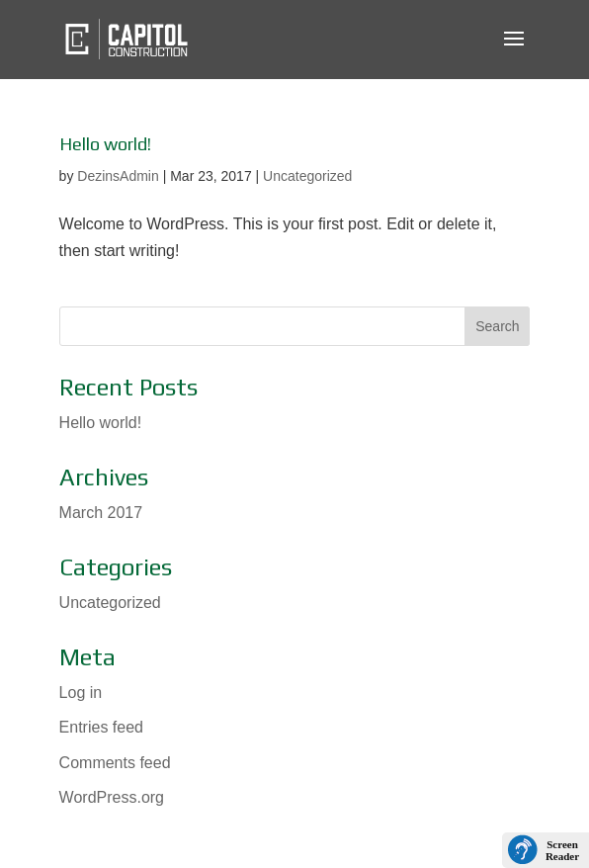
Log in (81, 693)
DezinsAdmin (118, 176)
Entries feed (101, 727)
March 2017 (101, 513)
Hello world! (105, 144)
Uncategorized (307, 176)
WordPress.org (112, 797)
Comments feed (115, 763)
